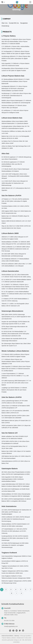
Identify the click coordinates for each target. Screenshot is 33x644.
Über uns (5, 23)
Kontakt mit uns (14, 23)
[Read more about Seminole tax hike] (17, 593)
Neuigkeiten (24, 23)
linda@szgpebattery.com (11, 626)
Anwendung (5, 26)
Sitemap (17, 636)
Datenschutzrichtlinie (7, 636)
